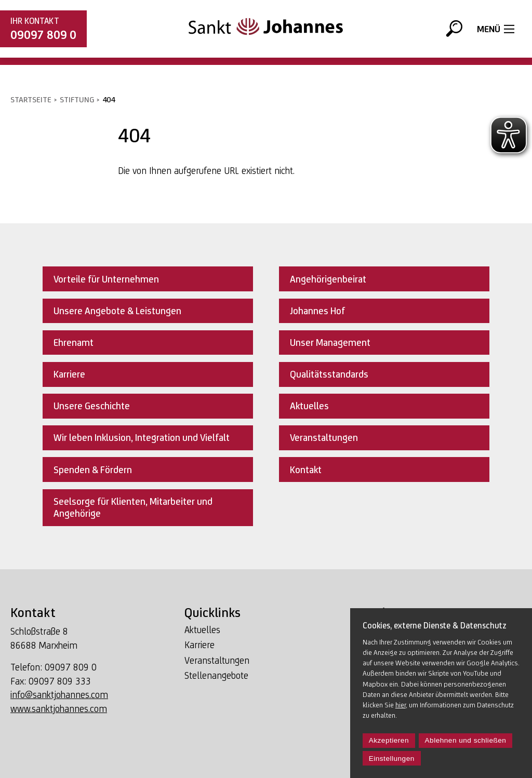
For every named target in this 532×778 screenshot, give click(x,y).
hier (401, 705)
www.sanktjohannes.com (59, 709)
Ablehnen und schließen (466, 740)
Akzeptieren (389, 740)
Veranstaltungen (217, 660)
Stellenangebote (216, 675)
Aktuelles (202, 630)
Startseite (31, 99)
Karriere (199, 645)
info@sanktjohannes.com (59, 695)
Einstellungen (392, 759)
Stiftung (77, 99)
